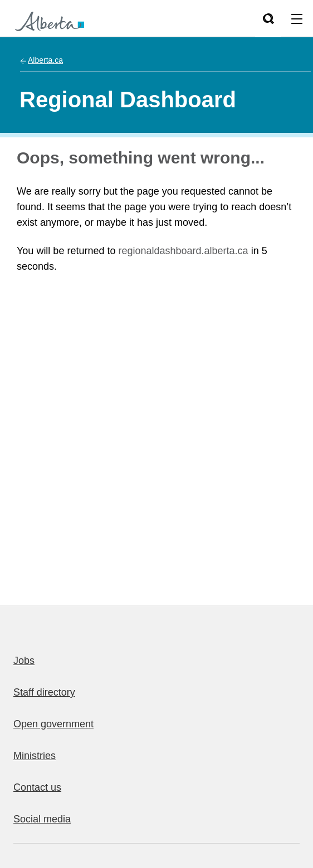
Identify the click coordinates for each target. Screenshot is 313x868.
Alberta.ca (45, 60)
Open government (53, 724)
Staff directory (44, 692)
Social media (42, 819)
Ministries (35, 756)
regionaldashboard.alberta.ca (183, 251)
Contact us (37, 787)
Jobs (24, 661)
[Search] (268, 18)
